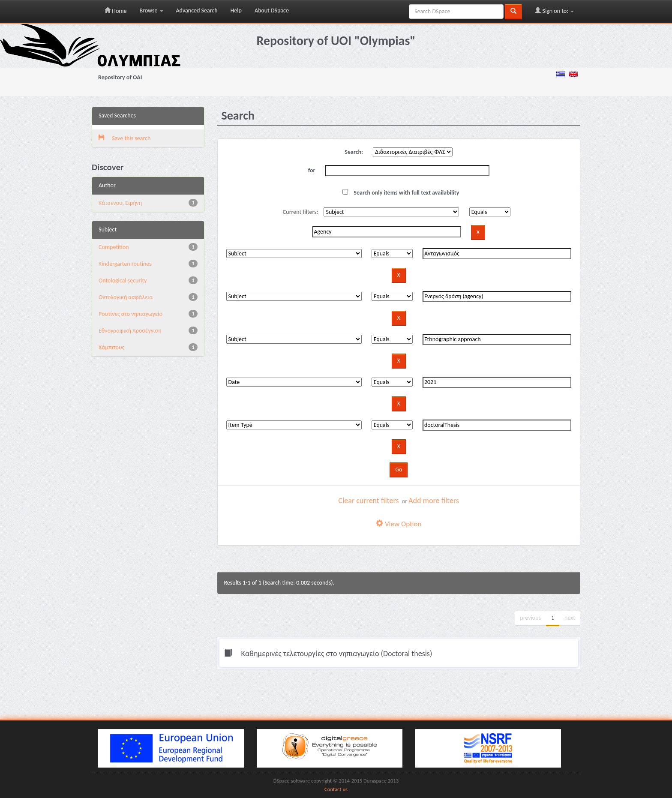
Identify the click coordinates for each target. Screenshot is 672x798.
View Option (399, 524)
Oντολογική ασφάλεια (126, 297)
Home (115, 11)
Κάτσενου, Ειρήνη (120, 203)
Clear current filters (369, 501)
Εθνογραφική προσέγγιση (130, 331)
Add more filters (434, 501)
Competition (114, 247)
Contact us (336, 789)
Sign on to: (554, 11)
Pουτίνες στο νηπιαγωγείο (130, 314)
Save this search (124, 138)
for (312, 170)
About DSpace (272, 10)
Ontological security (123, 280)
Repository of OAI (120, 77)
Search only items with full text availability (401, 193)
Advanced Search (197, 10)
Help (236, 10)
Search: (354, 152)
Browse (151, 10)
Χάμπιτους (111, 347)
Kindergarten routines (125, 264)
